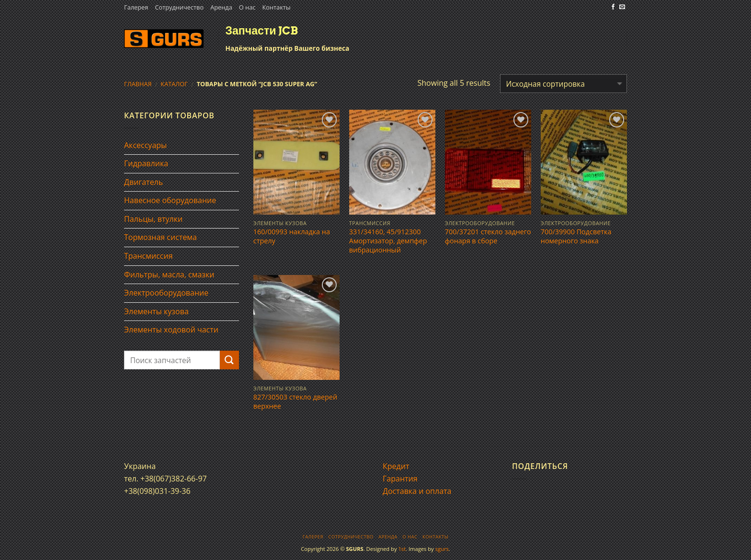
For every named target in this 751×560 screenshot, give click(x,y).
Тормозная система (160, 237)
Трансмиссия (148, 256)
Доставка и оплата (417, 491)
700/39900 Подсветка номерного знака (576, 236)
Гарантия (400, 479)
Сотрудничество (179, 7)
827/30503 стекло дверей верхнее (295, 402)
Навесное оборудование (170, 200)
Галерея (136, 7)
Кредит (396, 466)
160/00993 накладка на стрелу (292, 236)
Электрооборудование (166, 293)
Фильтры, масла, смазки (169, 274)
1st (402, 549)
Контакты (276, 7)
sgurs (442, 549)
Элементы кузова (156, 311)
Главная (138, 84)
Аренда (221, 7)
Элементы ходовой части (171, 330)
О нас (247, 7)
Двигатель (143, 182)
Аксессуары (145, 145)
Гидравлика (146, 163)
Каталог (174, 84)
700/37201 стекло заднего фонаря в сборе (488, 236)
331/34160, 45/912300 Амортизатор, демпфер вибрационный (388, 241)
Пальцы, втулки (153, 219)
